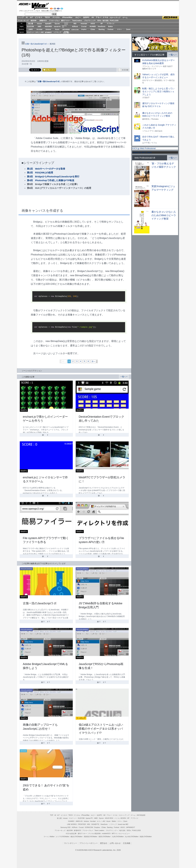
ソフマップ (57, 32)
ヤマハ (119, 29)
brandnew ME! (66, 32)
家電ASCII (43, 21)
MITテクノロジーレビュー (121, 834)
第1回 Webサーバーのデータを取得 (46, 169)
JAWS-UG (79, 821)
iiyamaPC (48, 24)
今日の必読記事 (71, 834)
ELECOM (31, 27)
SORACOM (89, 827)
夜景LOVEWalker (105, 837)
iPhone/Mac (67, 17)
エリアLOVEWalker (63, 837)
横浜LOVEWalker (76, 837)
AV (93, 17)
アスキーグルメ (54, 21)
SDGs (99, 21)
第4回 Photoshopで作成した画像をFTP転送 (51, 180)
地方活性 (106, 21)
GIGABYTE (57, 27)
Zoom (128, 29)
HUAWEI (93, 27)
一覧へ (123, 377)
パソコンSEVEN (66, 23)
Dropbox (84, 29)
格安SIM (34, 21)
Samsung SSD (66, 827)
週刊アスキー (66, 21)
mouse (39, 24)
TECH (47, 17)
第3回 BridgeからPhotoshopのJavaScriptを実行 (53, 177)
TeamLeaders (77, 21)
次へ (93, 361)
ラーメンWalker (49, 837)
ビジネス (39, 17)
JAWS (30, 29)
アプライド (111, 24)
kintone (48, 29)
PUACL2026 (114, 21)
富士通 (31, 24)
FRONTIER (84, 24)
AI (27, 17)
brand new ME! (123, 824)
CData (93, 29)
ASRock (75, 27)
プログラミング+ (90, 21)
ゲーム (125, 18)
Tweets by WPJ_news (142, 152)
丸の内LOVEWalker (132, 837)
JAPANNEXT (48, 32)
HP (102, 24)
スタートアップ (115, 18)
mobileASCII (106, 834)
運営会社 (104, 843)
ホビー (78, 17)
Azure (57, 29)
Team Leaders (99, 830)
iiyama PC (89, 818)
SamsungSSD (64, 26)
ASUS (93, 24)
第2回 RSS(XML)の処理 (40, 173)
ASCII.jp (25, 4)
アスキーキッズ (23, 21)
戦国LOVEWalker (146, 837)
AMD (39, 27)
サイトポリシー (71, 843)
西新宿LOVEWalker (91, 837)
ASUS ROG (48, 27)
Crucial (84, 27)
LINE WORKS (66, 29)
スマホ (105, 17)
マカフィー (31, 32)
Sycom (57, 24)
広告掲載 (127, 843)
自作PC (86, 17)
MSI (75, 24)
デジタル (56, 17)
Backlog (102, 29)
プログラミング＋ (112, 830)
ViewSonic (102, 27)
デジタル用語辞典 (94, 834)
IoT (31, 17)
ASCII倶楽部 (171, 18)
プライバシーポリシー (89, 843)
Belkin (110, 27)
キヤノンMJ (40, 32)
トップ (21, 17)
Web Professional (40, 6)
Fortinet (110, 29)
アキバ (98, 17)
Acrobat (40, 29)
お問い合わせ (115, 843)
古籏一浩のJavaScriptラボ (36, 44)
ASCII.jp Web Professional (144, 148)
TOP (52, 815)
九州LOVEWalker (118, 837)
